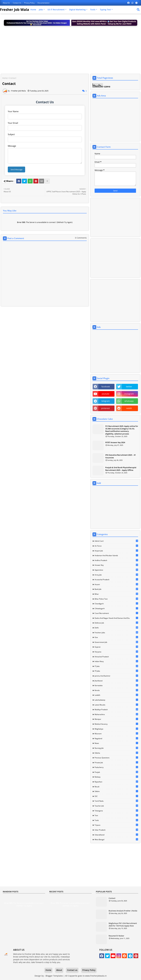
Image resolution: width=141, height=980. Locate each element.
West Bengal (116, 839)
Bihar (116, 594)
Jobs (41, 10)
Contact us (17, 3)
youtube (106, 394)
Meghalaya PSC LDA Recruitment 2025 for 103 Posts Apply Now (123, 924)
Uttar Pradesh (116, 830)
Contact (112, 898)
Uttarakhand (116, 835)
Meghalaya (116, 729)
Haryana (116, 652)
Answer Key (116, 565)
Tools (93, 10)
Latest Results (116, 705)
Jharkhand (116, 681)
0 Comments (81, 238)
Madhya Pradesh (116, 709)
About (59, 970)
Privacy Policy (30, 3)
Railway (116, 777)
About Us (7, 3)
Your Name (13, 111)
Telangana (116, 811)
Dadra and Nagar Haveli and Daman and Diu (116, 618)
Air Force (116, 546)
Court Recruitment (116, 613)
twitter (129, 387)
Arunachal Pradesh (116, 579)
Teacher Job (116, 806)
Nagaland (116, 738)
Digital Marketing (77, 10)
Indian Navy (116, 661)
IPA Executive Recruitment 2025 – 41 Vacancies (121, 456)
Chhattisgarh (116, 608)
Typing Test (105, 10)
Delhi (116, 628)
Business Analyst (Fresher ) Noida (123, 911)
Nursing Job (116, 748)
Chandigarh (116, 604)
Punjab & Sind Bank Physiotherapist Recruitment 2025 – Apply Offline (121, 469)
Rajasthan (116, 782)
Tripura (116, 825)
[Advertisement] (70, 49)
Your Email (13, 123)
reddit (129, 408)
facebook (106, 387)
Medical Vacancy (116, 724)
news (116, 743)
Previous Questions (116, 758)
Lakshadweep (116, 700)
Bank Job (116, 589)
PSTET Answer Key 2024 (115, 442)
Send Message (16, 170)
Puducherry (116, 767)
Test (116, 815)
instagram (129, 394)
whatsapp (129, 401)
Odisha (116, 753)
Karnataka (116, 685)
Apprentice (116, 570)
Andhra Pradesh (116, 560)
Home (33, 10)
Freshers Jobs (116, 633)
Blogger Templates (54, 976)
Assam (116, 584)
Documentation (43, 3)
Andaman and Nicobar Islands (116, 555)
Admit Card (116, 541)
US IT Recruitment (56, 10)
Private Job (116, 762)
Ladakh (116, 695)
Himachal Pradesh (116, 657)
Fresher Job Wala (15, 9)
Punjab (116, 772)
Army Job (116, 575)
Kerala (116, 690)
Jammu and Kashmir (116, 676)
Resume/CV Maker (116, 936)
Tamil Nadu (116, 801)
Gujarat (116, 647)
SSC (116, 796)
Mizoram (116, 734)
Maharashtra (116, 714)
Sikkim (116, 791)
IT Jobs (116, 666)
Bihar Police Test (116, 599)
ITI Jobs (116, 671)
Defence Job (116, 623)
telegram (106, 401)
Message (12, 146)
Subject (11, 134)
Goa (116, 637)
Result (116, 787)
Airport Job (116, 551)
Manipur (116, 719)
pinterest (106, 408)
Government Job (116, 642)
